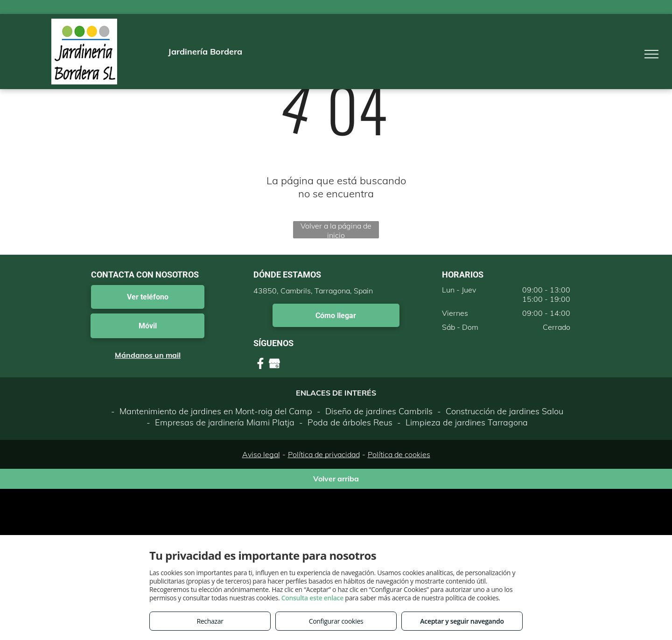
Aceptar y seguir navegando (462, 621)
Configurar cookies (336, 621)
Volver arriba (336, 479)
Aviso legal (261, 454)
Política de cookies (399, 454)
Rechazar (210, 621)
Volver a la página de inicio (336, 230)
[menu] (651, 54)
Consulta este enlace (312, 598)
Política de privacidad (324, 454)
